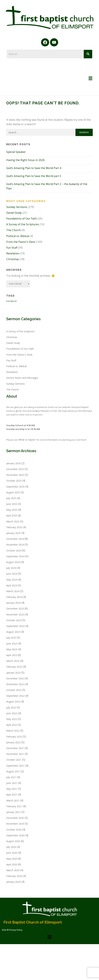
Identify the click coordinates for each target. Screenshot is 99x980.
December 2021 (15, 748)
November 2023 (15, 614)
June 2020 (12, 853)
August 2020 (13, 841)
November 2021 (15, 754)
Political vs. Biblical (18, 236)
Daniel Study (14, 213)
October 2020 (14, 830)
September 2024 (15, 556)
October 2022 (14, 690)
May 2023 (12, 649)
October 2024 (14, 551)
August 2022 (13, 702)
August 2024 (13, 562)
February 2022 (14, 737)
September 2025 (15, 487)
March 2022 (13, 731)
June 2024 (12, 574)
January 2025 (13, 533)
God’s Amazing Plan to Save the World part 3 (34, 176)
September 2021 (15, 766)
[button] (91, 79)
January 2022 (13, 742)
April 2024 (12, 585)
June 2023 (12, 644)
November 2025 (15, 475)
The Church (14, 230)
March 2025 (13, 521)
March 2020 (13, 870)
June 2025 (12, 504)
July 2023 (11, 638)
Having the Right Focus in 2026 (25, 160)
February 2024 (14, 597)
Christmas (13, 259)
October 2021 (14, 760)
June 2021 (12, 783)
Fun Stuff (12, 248)
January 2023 (13, 673)
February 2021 (14, 806)
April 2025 (12, 516)
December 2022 (15, 678)
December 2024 (15, 539)
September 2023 (15, 626)
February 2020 (14, 876)
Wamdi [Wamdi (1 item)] (13, 301)
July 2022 (11, 707)
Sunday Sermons (17, 207)
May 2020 (12, 859)
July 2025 (11, 498)
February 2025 (14, 527)
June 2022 (12, 713)
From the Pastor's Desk (21, 242)
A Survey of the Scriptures (23, 224)
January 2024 (13, 603)
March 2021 (13, 801)
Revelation (13, 253)
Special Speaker (16, 152)
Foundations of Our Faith (22, 219)
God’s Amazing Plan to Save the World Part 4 (34, 168)
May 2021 (12, 789)
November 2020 (15, 824)
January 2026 (13, 463)
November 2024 (15, 545)
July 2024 (11, 568)
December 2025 (15, 469)
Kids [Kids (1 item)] (8, 301)
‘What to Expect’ (27, 440)
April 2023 (12, 655)
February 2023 (14, 667)
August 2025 (13, 492)
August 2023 (13, 632)
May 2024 (12, 580)
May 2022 (12, 719)
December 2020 (15, 818)
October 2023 (14, 620)
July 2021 (11, 777)
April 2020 (12, 864)
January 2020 (13, 882)
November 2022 (15, 684)
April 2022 (12, 725)
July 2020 (11, 847)
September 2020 (15, 835)
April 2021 (12, 795)
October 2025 (14, 481)
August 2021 (13, 771)
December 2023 (15, 609)
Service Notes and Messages (22, 378)
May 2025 (12, 510)
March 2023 (13, 661)
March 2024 (13, 591)
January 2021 (13, 812)
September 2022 (15, 696)
